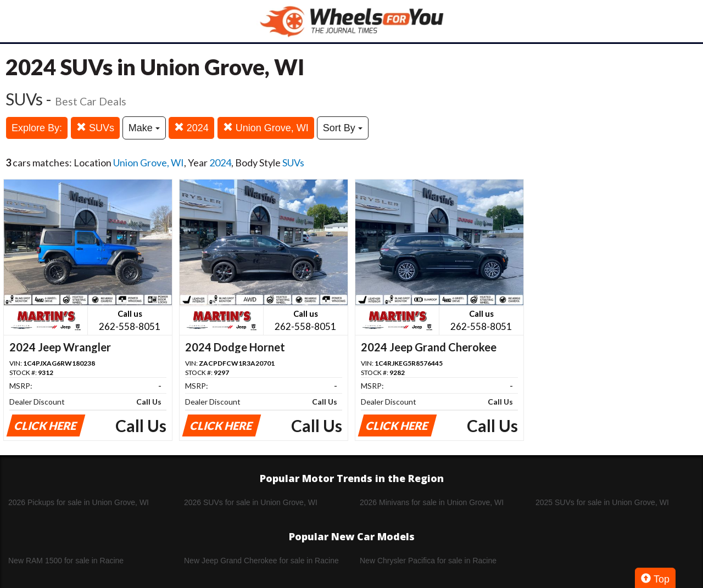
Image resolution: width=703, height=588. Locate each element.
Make (144, 128)
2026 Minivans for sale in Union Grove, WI (432, 502)
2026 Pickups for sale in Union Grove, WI (79, 502)
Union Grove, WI (266, 128)
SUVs (95, 128)
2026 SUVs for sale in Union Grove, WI (251, 502)
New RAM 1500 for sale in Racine (66, 561)
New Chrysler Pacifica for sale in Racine (428, 561)
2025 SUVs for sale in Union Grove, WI (602, 502)
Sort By (343, 128)
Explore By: (37, 128)
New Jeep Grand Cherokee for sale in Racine (261, 561)
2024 (191, 128)
